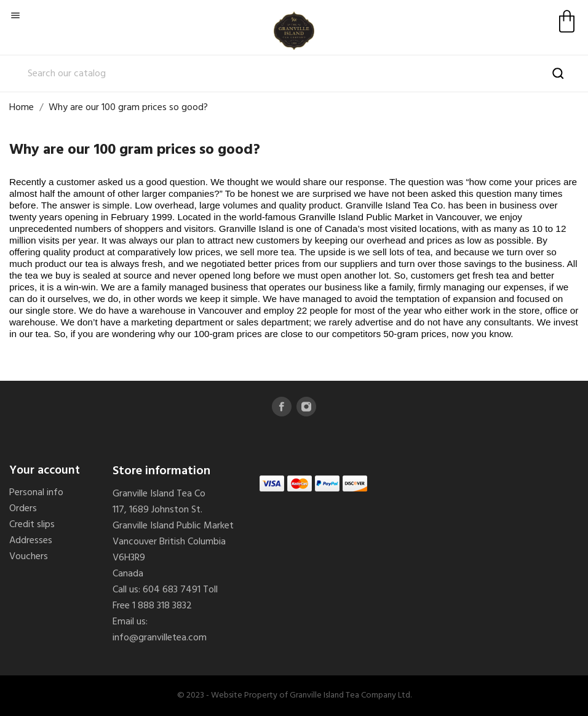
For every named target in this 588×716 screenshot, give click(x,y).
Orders (23, 509)
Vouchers (29, 557)
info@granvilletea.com (160, 638)
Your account (45, 471)
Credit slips (32, 525)
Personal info (36, 493)
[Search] (294, 74)
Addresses (31, 541)
